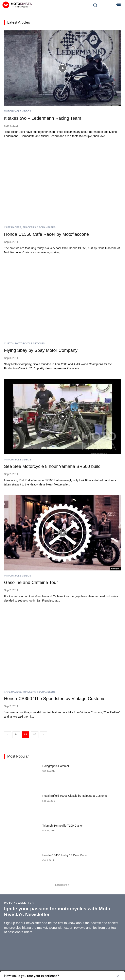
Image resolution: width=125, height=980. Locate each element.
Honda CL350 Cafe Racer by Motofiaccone (46, 234)
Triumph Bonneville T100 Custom (63, 826)
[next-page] (43, 735)
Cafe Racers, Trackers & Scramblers (30, 227)
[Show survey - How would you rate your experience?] (63, 976)
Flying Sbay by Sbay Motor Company (41, 350)
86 (35, 735)
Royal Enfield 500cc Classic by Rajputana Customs (74, 796)
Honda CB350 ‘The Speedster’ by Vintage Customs (55, 699)
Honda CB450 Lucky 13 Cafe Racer (65, 855)
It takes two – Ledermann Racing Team (43, 118)
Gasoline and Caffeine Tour (31, 582)
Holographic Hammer (56, 766)
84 (16, 735)
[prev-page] (7, 735)
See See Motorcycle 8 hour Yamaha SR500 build (52, 466)
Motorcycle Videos (17, 111)
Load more (62, 885)
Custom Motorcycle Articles (24, 344)
